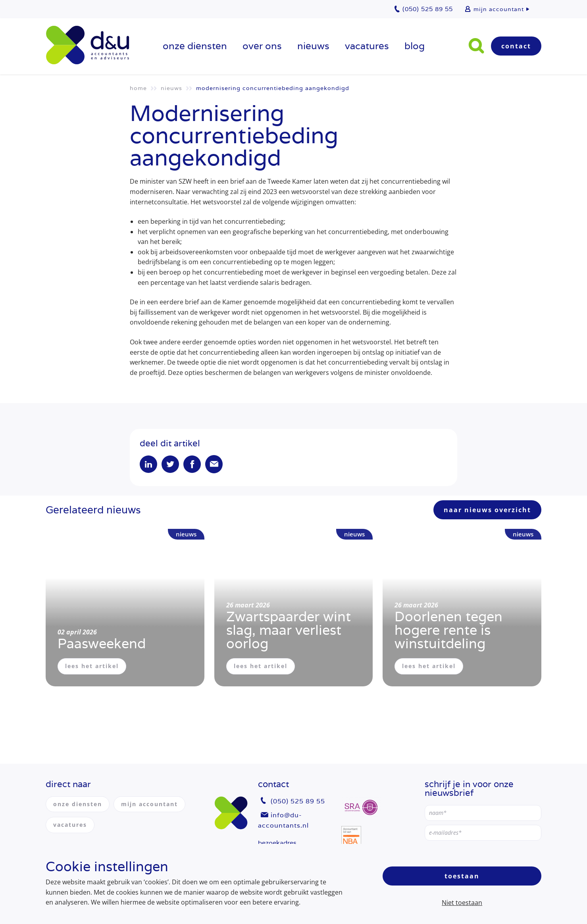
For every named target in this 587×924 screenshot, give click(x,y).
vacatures (367, 46)
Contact (516, 46)
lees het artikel (92, 666)
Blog (415, 46)
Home (138, 88)
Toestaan (462, 876)
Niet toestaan (462, 903)
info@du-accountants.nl (283, 820)
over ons (262, 46)
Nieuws (313, 46)
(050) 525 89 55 (298, 801)
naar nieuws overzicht (487, 510)
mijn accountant (499, 9)
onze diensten (195, 46)
